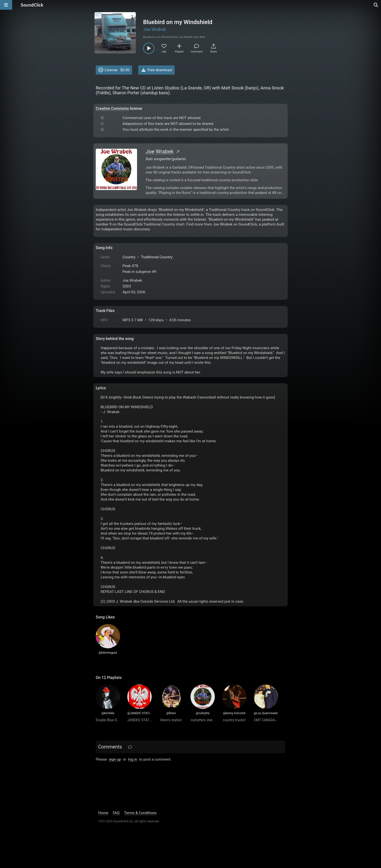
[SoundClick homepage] (32, 5)
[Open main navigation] (6, 5)
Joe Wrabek (155, 29)
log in (133, 759)
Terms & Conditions (140, 813)
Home (103, 813)
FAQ (116, 813)
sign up (115, 759)
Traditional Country (157, 257)
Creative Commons (112, 108)
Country (129, 257)
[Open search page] (376, 5)
